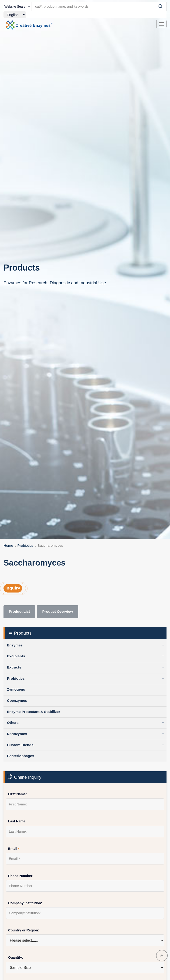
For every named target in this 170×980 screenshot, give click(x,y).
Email (14, 849)
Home (8, 545)
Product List (19, 611)
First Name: (17, 794)
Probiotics (25, 545)
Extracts (14, 667)
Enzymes (15, 645)
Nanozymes (17, 734)
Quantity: (16, 957)
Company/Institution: (25, 903)
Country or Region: (24, 930)
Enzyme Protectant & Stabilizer (34, 712)
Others (13, 723)
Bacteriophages (20, 756)
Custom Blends (20, 745)
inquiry (13, 588)
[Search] (160, 7)
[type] (17, 7)
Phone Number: (21, 876)
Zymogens (16, 689)
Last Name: (17, 821)
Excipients (16, 656)
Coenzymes (17, 700)
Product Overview (58, 611)
